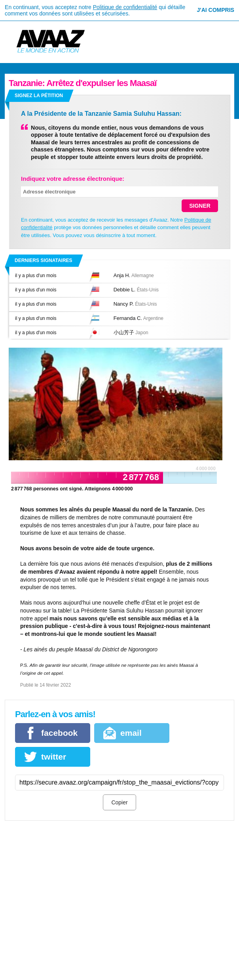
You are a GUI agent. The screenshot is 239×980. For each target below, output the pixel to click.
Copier (119, 802)
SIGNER (200, 206)
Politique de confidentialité (125, 7)
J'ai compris (216, 10)
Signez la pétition (39, 96)
